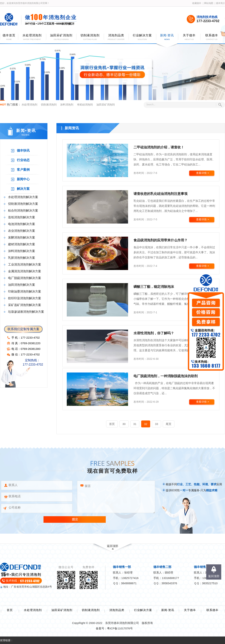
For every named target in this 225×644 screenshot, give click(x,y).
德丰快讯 (23, 151)
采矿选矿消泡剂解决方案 (25, 305)
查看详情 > (202, 173)
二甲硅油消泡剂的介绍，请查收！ (159, 147)
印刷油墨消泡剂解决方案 (25, 291)
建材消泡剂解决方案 (22, 244)
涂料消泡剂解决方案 (22, 251)
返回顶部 (112, 546)
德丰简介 (220, 3)
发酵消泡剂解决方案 (22, 237)
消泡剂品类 (117, 610)
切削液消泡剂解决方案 (23, 204)
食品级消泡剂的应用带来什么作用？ (160, 240)
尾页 (169, 424)
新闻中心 (23, 179)
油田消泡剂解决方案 (22, 285)
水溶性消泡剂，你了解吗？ (154, 333)
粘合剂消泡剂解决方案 (23, 211)
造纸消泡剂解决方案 (22, 217)
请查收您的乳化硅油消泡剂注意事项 (160, 194)
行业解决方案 (143, 610)
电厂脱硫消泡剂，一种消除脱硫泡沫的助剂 (166, 376)
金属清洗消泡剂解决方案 (25, 271)
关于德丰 (190, 610)
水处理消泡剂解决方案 (23, 197)
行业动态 (23, 160)
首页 (112, 424)
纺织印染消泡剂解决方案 (25, 298)
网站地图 (209, 3)
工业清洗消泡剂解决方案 (25, 264)
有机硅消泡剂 (85, 105)
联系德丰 (212, 610)
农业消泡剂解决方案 (22, 231)
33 (156, 424)
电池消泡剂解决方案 (22, 224)
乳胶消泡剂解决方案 (22, 258)
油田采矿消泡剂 (106, 105)
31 (135, 424)
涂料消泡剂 (67, 105)
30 (124, 424)
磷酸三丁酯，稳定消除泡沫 (154, 287)
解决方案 (23, 189)
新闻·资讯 (168, 610)
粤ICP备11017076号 (120, 628)
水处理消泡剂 (29, 105)
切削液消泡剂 (49, 105)
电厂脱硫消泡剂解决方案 (25, 278)
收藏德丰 (197, 3)
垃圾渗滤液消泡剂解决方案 (26, 312)
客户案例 (23, 170)
